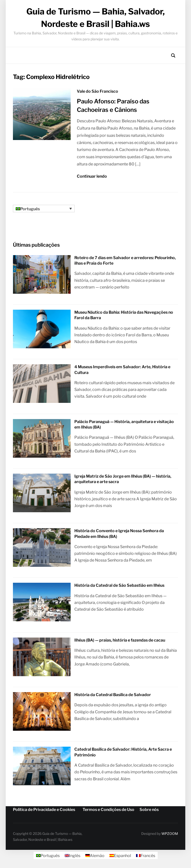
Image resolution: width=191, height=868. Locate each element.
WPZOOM (170, 833)
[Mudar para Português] (48, 855)
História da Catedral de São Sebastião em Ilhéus (119, 585)
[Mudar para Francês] (146, 855)
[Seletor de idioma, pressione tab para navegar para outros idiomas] (44, 208)
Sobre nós (149, 809)
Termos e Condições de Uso (108, 809)
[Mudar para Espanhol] (120, 855)
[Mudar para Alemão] (95, 855)
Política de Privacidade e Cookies (44, 809)
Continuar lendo (92, 176)
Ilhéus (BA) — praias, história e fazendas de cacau (120, 640)
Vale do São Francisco (97, 91)
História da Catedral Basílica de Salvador (113, 694)
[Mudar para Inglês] (72, 855)
